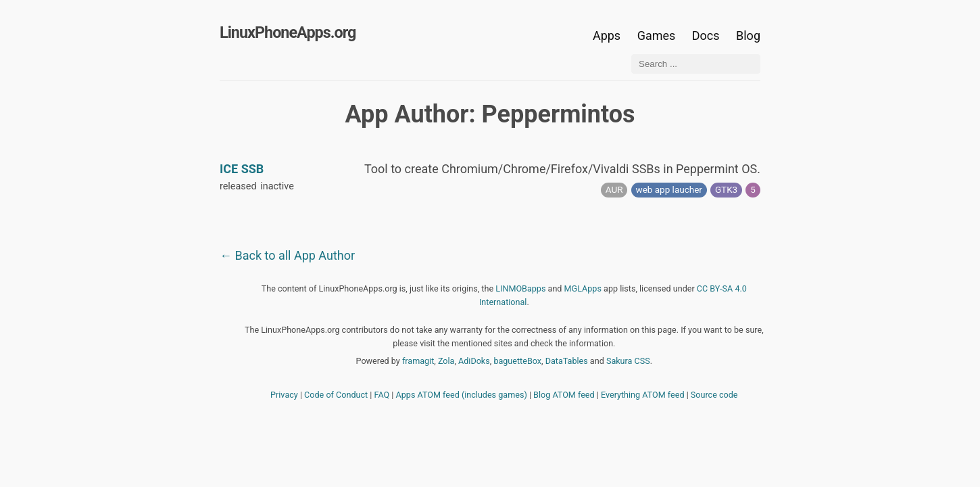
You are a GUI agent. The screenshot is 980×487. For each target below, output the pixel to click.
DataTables (567, 361)
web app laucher (669, 189)
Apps (607, 36)
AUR (614, 189)
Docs (707, 36)
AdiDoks (474, 361)
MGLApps (583, 288)
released (238, 186)
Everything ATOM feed (643, 395)
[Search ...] (696, 64)
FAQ (382, 395)
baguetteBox (517, 361)
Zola (446, 361)
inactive (277, 186)
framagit (418, 361)
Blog (748, 36)
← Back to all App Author (287, 255)
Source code (714, 395)
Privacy (284, 395)
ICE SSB (242, 169)
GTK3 (726, 189)
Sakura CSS (628, 361)
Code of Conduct (336, 395)
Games (657, 36)
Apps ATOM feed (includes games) (462, 395)
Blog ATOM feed (564, 395)
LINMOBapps (520, 288)
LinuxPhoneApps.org (288, 32)
